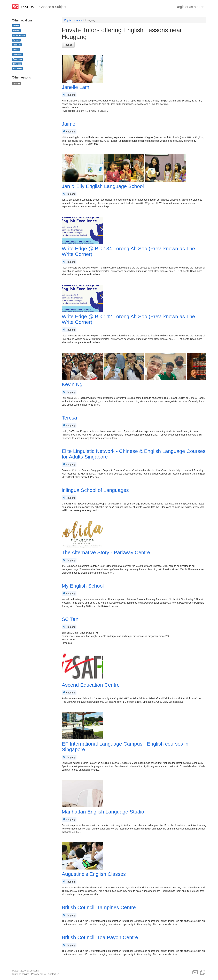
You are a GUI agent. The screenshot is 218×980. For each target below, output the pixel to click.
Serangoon (18, 59)
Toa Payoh (17, 69)
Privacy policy (39, 974)
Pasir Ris (17, 45)
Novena (16, 40)
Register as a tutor (190, 7)
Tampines (17, 64)
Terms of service (21, 974)
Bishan (16, 26)
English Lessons (73, 20)
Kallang (16, 30)
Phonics (68, 45)
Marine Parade (19, 35)
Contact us (54, 974)
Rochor (16, 50)
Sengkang (17, 54)
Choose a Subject (53, 7)
